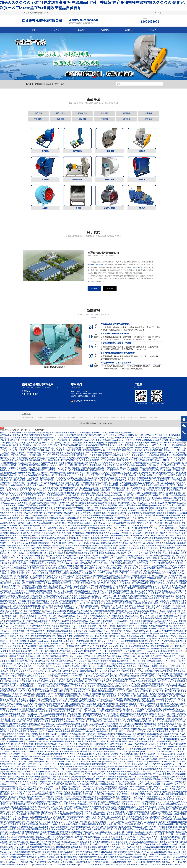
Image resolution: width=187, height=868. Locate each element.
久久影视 (59, 440)
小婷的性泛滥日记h (8, 686)
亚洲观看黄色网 (169, 480)
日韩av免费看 (44, 703)
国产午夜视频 (156, 751)
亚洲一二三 (99, 575)
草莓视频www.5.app (45, 475)
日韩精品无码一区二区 (40, 759)
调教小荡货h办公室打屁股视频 (58, 653)
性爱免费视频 (156, 450)
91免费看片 (124, 686)
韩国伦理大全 (13, 492)
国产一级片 (113, 862)
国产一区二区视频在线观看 (108, 671)
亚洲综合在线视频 (91, 490)
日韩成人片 (138, 518)
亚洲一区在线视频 (171, 437)
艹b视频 (123, 528)
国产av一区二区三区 (139, 505)
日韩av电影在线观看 (62, 779)
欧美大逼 (182, 701)
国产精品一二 (108, 492)
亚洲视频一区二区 (21, 437)
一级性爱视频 (6, 618)
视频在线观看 (35, 437)
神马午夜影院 (167, 621)
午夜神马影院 (125, 530)
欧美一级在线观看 (59, 703)
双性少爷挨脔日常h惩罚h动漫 (116, 718)
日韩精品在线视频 (114, 440)
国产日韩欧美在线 (50, 608)
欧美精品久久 (46, 681)
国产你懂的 (78, 445)
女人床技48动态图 (136, 513)
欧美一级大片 (122, 513)
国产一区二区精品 (100, 558)
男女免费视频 (13, 530)
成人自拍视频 (163, 847)
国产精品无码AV (116, 495)
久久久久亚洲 (39, 688)
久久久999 (5, 784)
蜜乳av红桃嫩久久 (58, 849)
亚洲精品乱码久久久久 (109, 676)
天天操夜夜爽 (143, 656)
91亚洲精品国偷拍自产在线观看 (45, 520)
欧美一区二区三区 (83, 487)
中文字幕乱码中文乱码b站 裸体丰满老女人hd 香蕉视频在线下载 (119, 859)
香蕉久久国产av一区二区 (128, 696)
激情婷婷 (52, 834)
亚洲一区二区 (7, 806)
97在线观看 (140, 608)
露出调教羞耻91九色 (38, 462)
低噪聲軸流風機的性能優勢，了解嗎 (116, 343)
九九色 (48, 723)
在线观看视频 (41, 495)
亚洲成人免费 (112, 455)
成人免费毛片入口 (25, 578)
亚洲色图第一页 (124, 801)
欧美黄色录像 (96, 457)
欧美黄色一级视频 (119, 515)
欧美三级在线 (24, 598)
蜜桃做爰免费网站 (67, 490)
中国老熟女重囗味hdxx (58, 651)
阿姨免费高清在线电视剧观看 (142, 703)
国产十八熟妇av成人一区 (138, 450)
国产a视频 (170, 548)
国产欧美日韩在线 (15, 693)
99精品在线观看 (176, 543)
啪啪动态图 (48, 693)
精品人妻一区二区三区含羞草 (57, 796)
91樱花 (176, 819)
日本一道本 (119, 608)
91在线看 (81, 626)
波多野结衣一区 (152, 535)
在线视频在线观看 (55, 794)
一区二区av (5, 497)
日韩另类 (156, 560)
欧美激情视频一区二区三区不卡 (121, 578)
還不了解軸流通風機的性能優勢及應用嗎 (118, 353)
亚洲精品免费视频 (126, 857)
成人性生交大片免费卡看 (116, 480)
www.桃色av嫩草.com (89, 485)
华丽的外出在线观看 (178, 671)
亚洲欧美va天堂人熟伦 (117, 590)
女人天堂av (101, 590)
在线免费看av (80, 816)
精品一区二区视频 (44, 801)
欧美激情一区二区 (123, 457)
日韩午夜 (176, 693)
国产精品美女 (6, 437)
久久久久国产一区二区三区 (156, 447)
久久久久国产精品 (32, 842)
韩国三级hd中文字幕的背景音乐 (53, 503)
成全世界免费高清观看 (166, 545)
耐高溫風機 (100, 265)
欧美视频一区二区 (41, 595)
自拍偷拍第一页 (95, 628)
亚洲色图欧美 (14, 442)
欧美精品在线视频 (134, 442)
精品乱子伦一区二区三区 (165, 636)
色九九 (161, 806)
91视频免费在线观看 (34, 593)
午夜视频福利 (84, 786)
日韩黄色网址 (33, 470)
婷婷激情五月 (143, 480)
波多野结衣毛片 (180, 605)
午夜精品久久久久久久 (109, 510)
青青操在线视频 (23, 661)
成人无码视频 (52, 580)
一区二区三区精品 (155, 691)
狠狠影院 (164, 723)
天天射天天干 (42, 656)
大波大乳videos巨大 (8, 603)
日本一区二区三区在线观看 (129, 688)
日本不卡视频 (20, 691)
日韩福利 (177, 799)
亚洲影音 (182, 653)
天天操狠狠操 (33, 734)
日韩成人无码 (124, 698)
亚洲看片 (154, 585)
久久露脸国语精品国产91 (130, 487)
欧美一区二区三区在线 (122, 518)
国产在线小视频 (177, 487)
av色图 (112, 844)
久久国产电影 (127, 826)
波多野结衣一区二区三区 (147, 538)
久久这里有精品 (139, 457)
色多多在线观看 (64, 452)
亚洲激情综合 (55, 751)
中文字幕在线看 (128, 678)
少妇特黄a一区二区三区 (115, 575)
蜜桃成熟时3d (165, 849)
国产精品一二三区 (96, 713)
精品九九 (145, 598)
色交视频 (4, 756)
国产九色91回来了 (129, 595)
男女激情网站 (83, 460)
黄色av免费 (105, 842)
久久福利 (157, 533)
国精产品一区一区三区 (65, 487)
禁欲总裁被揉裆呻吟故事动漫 (174, 457)
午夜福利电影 (28, 746)
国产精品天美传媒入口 (78, 450)
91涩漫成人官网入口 (124, 462)
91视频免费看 (26, 530)
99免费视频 (71, 533)
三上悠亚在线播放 (48, 442)
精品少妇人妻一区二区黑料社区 (19, 540)
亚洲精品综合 (152, 583)
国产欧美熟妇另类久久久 (142, 530)
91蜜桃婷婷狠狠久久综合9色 (152, 548)
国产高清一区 (63, 540)
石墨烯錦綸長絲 (51, 420)
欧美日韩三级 (43, 600)
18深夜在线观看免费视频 (139, 648)
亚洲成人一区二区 (88, 623)
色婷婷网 (85, 503)
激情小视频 (112, 729)
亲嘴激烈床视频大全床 (89, 673)
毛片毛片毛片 (61, 450)
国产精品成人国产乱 (155, 681)
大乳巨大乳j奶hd (95, 570)
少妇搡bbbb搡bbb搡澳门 (173, 450)
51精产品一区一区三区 (23, 583)
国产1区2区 (12, 766)
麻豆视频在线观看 (155, 736)
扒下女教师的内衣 (61, 590)
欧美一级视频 (33, 445)
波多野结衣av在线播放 (86, 703)
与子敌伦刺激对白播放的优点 (71, 465)
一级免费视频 (65, 708)
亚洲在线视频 (125, 829)
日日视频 (140, 836)
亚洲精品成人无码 (48, 480)
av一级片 (7, 814)
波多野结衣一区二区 (74, 618)
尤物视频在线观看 (96, 857)
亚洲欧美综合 (142, 678)
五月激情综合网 (44, 623)
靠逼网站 (124, 548)
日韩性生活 (111, 613)
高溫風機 (105, 113)
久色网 (172, 779)
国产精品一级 (128, 804)
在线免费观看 (111, 857)
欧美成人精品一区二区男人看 (49, 862)
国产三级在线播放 (82, 771)
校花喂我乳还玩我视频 (118, 791)
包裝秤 (123, 420)
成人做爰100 (87, 631)
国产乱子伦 (68, 513)
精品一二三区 (125, 766)
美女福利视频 (175, 862)
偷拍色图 (134, 771)
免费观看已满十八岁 (47, 508)
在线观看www (153, 638)
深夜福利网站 (155, 480)
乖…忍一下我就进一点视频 (132, 510)
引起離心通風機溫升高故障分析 (54, 367)
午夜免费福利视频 (135, 819)
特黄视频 (143, 741)
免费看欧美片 (48, 437)
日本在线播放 (113, 731)
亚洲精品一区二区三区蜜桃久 (79, 558)
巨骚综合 (126, 754)
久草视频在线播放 (123, 492)
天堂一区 (13, 701)
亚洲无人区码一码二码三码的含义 (146, 766)
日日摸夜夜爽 (78, 653)
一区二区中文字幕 (11, 683)
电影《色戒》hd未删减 (164, 530)
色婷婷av (35, 503)
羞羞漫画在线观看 (28, 513)
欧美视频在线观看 (138, 796)
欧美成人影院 (148, 759)
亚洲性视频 (115, 460)
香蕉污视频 (77, 452)
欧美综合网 (67, 847)
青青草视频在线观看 (20, 440)
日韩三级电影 (44, 648)
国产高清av (95, 500)
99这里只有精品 (166, 628)
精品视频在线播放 (156, 731)
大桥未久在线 (19, 633)
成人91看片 (41, 794)
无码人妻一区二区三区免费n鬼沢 (57, 613)
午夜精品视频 (179, 816)
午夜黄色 (13, 550)
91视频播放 (166, 794)
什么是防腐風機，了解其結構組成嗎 (116, 363)
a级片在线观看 (91, 482)
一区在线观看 (11, 799)
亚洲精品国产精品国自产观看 (132, 558)
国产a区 (90, 774)
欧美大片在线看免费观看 (112, 816)
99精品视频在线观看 (50, 842)
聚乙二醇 (62, 420)
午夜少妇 (83, 570)
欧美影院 (91, 523)
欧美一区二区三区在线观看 (81, 492)
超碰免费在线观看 (173, 518)
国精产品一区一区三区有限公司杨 (81, 550)
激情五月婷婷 (181, 616)
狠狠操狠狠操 (30, 553)
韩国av (106, 656)
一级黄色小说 (56, 545)
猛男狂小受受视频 (81, 847)
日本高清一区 (14, 721)
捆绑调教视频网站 (87, 839)
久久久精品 (125, 731)
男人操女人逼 (136, 693)
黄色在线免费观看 (75, 849)
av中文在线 (132, 470)
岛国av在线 (73, 663)
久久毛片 (13, 641)
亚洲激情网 (65, 698)
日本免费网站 (109, 513)
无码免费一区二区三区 (79, 467)
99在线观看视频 (22, 462)
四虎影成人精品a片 (59, 663)
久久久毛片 (165, 638)
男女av (22, 786)
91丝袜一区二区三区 (27, 525)
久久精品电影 (128, 503)
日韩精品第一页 (88, 668)
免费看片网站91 (119, 683)
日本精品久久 (161, 513)
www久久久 (95, 460)
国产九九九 (97, 487)
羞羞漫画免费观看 (59, 716)
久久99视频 (75, 726)
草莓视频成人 (69, 578)
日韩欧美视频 (170, 440)
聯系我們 (153, 30)
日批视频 (114, 756)
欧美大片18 (130, 836)
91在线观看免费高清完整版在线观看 (104, 548)
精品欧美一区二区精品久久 (90, 598)
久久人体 (106, 515)
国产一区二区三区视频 (39, 829)
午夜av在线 (16, 558)
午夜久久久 (32, 809)
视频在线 (75, 781)
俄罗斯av (18, 623)
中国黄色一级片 (177, 588)
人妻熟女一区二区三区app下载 (136, 585)
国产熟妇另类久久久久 (68, 608)
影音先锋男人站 (155, 462)
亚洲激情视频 (128, 500)
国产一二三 (114, 703)
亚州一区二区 (132, 575)
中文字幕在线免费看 (34, 523)
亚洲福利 (55, 455)
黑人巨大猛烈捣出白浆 (31, 721)
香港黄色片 (115, 638)
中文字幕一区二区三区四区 (62, 771)
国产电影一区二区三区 (109, 485)
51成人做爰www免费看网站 (88, 462)
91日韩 (16, 621)
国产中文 (105, 540)
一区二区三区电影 (158, 565)
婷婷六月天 (70, 744)
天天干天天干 (113, 528)
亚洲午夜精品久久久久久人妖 (38, 628)
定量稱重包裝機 (103, 420)
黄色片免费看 (156, 555)
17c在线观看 (62, 442)
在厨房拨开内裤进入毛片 (143, 636)
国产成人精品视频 (153, 786)
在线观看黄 (5, 769)
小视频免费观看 (136, 588)
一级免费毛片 (139, 761)
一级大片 (96, 799)
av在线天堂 (14, 771)
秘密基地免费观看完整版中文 (65, 583)
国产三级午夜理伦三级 (85, 648)
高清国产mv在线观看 (148, 809)
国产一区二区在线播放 (168, 580)
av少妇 (136, 671)
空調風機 (105, 119)
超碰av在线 (137, 485)
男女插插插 (175, 603)
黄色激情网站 (124, 505)
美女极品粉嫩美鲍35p (162, 776)
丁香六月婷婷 (64, 505)
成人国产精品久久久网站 (54, 598)
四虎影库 (65, 718)
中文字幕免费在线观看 (30, 834)
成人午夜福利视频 (70, 826)
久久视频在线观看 (71, 440)
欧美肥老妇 (123, 603)
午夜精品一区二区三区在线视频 (137, 440)
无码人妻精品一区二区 (90, 585)
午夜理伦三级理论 (147, 708)
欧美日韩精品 (77, 711)
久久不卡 (13, 450)
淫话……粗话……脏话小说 (37, 575)
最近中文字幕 (20, 482)
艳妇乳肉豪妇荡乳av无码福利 (106, 631)
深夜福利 (175, 503)
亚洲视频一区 (172, 834)
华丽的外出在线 (102, 497)
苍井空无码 (12, 598)
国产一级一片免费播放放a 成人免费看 (102, 686)
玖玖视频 (102, 744)
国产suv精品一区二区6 (177, 651)
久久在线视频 (79, 528)
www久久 (61, 729)
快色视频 (153, 631)
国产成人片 (94, 545)
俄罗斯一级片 (168, 533)
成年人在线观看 (12, 711)
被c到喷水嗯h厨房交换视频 (113, 769)
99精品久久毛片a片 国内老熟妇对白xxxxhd (96, 864)
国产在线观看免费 (160, 814)
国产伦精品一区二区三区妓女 (90, 764)
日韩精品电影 (128, 523)
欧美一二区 (117, 585)
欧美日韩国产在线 (53, 535)
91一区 (79, 490)
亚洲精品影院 (136, 460)
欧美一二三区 (52, 736)
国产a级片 (90, 497)
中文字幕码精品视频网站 (98, 666)
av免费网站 (108, 708)
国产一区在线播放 (157, 563)
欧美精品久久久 (151, 588)
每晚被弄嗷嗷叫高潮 (20, 563)
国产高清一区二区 (57, 618)
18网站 (169, 563)
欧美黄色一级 (24, 452)
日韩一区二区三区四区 (90, 723)
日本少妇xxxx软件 (105, 608)
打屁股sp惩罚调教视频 (22, 668)
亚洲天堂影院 (73, 475)
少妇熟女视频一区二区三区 (124, 618)
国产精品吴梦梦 (106, 721)
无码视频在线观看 (19, 809)
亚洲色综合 (128, 540)
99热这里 (142, 470)
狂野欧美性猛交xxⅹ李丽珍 (44, 741)
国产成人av (91, 590)
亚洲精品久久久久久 (9, 580)
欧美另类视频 (141, 500)
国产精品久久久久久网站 (79, 500)
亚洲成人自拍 (136, 686)
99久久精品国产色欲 (20, 663)
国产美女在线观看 (113, 503)
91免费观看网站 (35, 616)
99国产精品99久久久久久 (43, 487)
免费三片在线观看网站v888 (72, 525)
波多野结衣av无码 (88, 726)
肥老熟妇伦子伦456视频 (119, 610)
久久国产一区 (19, 533)
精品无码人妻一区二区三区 (152, 633)
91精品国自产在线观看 (31, 558)
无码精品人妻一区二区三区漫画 (52, 533)
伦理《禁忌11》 (129, 831)
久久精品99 (93, 621)
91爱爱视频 (84, 475)
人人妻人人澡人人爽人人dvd (23, 518)
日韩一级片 (74, 839)
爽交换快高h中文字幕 (169, 844)
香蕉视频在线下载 (58, 721)
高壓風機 (127, 113)
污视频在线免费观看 (88, 608)
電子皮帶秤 (71, 420)
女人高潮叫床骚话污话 (62, 676)
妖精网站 (40, 518)
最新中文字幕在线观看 (53, 515)
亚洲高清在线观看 (36, 505)
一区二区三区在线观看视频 (12, 570)
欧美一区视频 (9, 605)
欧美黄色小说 (178, 465)
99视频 (113, 666)
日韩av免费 (169, 475)
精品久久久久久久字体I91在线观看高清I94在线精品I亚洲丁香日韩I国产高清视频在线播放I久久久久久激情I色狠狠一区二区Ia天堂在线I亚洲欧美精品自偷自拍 (66, 435)
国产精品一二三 (84, 533)
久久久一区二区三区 (10, 862)
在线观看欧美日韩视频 (81, 799)
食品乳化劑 (115, 420)
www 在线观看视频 (12, 749)
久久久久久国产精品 (9, 731)
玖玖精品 (108, 668)
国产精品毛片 (31, 744)
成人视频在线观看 (113, 804)
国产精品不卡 (64, 781)
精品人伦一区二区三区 (94, 814)
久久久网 (137, 540)
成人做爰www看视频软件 (98, 616)
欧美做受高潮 (33, 764)
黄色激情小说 (31, 533)
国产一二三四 (149, 718)
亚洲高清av (5, 676)
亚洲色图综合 (114, 691)
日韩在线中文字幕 (163, 686)
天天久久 (44, 751)
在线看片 (92, 480)
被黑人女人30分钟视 (72, 761)
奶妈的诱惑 (70, 834)
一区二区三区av (68, 593)
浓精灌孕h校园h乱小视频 (82, 575)
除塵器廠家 (143, 420)
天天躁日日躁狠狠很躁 (168, 829)
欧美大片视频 (109, 467)
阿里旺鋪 (158, 13)
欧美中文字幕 (102, 648)
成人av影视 (8, 706)
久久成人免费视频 (112, 636)
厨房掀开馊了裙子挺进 (77, 480)
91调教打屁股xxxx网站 (148, 706)
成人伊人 (117, 555)
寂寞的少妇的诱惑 (78, 510)
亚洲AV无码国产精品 (166, 608)
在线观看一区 (111, 520)
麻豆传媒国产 (166, 445)
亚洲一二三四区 (114, 500)
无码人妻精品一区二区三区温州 (149, 578)
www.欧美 (46, 455)
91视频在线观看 (156, 475)
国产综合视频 (103, 472)
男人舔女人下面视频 (44, 510)
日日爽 (38, 608)
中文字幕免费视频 (104, 555)
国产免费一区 (84, 583)
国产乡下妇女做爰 (64, 445)
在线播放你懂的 (30, 857)
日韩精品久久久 (105, 447)
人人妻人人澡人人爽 (142, 774)
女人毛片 (45, 721)
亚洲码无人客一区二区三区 (90, 656)
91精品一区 (147, 460)
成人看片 (100, 480)
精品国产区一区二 (125, 613)
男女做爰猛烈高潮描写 (129, 756)
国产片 (123, 867)
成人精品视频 (83, 759)
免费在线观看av (174, 492)
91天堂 (62, 485)
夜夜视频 (83, 628)
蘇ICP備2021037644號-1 (86, 396)
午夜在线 (4, 656)
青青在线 (35, 452)
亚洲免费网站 (162, 754)
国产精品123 (145, 616)
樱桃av (30, 603)
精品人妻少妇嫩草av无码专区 (134, 638)
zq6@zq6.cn (82, 391)
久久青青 (93, 440)
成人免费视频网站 (12, 520)
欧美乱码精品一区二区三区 (122, 497)
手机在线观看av (141, 462)
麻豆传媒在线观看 (105, 580)
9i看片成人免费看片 (147, 477)
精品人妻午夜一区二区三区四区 (62, 462)
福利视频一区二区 (78, 565)
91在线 (44, 834)
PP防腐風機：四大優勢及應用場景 (115, 324)
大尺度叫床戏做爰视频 (150, 621)
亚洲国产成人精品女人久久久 (36, 678)
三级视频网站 (157, 440)
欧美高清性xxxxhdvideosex (114, 442)
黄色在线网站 (37, 598)
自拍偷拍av (146, 814)
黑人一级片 (125, 726)
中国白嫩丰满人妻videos (170, 831)
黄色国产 (39, 515)
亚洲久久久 (58, 701)
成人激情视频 (104, 482)
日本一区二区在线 (110, 766)
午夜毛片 (124, 648)
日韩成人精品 (36, 588)
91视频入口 (142, 842)
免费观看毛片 (93, 789)
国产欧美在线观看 (115, 661)
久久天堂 (118, 831)
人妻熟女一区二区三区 (19, 467)
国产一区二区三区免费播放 (63, 648)
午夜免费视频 (26, 683)
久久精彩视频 (78, 535)
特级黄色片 (47, 779)
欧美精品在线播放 (113, 693)
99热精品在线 (148, 686)
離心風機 (50, 84)
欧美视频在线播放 (46, 450)
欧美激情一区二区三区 (137, 653)
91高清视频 (57, 628)
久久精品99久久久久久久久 (54, 558)
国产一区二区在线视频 (10, 500)
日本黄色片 (71, 460)
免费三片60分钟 (50, 636)
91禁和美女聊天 (7, 734)
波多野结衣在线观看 (160, 648)
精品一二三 (154, 831)
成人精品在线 (62, 741)
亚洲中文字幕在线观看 (174, 633)
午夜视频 (70, 769)
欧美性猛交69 (144, 641)
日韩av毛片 (134, 437)
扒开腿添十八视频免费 (142, 495)
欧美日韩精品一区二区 (83, 678)
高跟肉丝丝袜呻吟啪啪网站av (159, 864)
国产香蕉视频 (46, 706)
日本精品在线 (130, 565)
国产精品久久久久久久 (52, 578)
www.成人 (102, 440)
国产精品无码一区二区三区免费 (58, 523)
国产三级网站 (75, 641)
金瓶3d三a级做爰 (79, 523)
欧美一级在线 (21, 643)
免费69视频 (75, 538)
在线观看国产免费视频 (148, 779)
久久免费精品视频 (56, 495)
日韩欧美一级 (90, 525)
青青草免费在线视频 (48, 781)
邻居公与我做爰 (153, 457)
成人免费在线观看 (173, 525)
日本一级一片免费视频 (96, 528)
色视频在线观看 (42, 691)
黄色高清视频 (133, 776)
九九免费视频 (163, 510)
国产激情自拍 (6, 593)
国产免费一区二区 (78, 746)
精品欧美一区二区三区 (131, 663)
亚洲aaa (125, 583)
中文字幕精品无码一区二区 (175, 578)
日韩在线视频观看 (131, 472)
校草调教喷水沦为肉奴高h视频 (156, 442)
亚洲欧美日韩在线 (136, 535)
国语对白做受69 (84, 437)
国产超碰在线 (157, 618)
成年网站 (60, 834)
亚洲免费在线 (168, 558)
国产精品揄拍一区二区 (48, 477)
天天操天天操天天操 (75, 819)
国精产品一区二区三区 (127, 560)
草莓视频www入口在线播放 (51, 784)
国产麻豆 (145, 789)
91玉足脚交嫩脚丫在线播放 (39, 457)
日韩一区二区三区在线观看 (151, 437)
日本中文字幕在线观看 (48, 485)
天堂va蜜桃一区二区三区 (152, 701)
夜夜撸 (24, 442)
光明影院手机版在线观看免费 (137, 508)
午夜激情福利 (180, 533)
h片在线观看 (93, 505)
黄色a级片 (20, 824)
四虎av (32, 844)
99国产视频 (163, 779)
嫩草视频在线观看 (147, 590)
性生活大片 (54, 525)
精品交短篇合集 (18, 573)
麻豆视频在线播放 (94, 513)
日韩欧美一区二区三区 (177, 857)
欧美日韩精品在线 (26, 510)
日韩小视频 (181, 585)
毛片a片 (129, 646)
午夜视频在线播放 (80, 588)
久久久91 (88, 811)
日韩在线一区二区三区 (163, 460)
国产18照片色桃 (104, 784)
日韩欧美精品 (99, 613)
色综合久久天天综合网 (23, 698)
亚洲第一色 (18, 631)
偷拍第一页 (93, 721)
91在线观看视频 (28, 696)
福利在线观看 (99, 811)
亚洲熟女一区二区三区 (118, 437)
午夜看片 (132, 480)
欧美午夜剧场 (143, 565)
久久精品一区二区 (54, 543)
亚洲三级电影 (98, 600)
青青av (174, 771)
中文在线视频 (39, 668)
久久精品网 (134, 548)
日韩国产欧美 (71, 437)
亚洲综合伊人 (13, 638)
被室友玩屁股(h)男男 (42, 583)
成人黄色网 (16, 746)
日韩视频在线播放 (143, 445)
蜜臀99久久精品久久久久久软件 (168, 593)
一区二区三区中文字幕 (142, 801)
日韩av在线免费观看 (134, 452)
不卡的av (72, 651)
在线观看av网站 (94, 816)
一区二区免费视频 (49, 658)
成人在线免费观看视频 (119, 545)
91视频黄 (103, 729)
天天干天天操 (37, 729)
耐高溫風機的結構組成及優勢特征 (115, 334)
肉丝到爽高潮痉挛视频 (33, 590)
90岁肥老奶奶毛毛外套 (28, 450)
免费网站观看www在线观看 (135, 467)
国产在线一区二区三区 (15, 849)
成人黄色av (150, 513)
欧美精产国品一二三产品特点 (26, 480)
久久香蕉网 (73, 570)
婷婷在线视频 (15, 716)
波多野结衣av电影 (90, 751)
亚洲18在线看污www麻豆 (158, 791)
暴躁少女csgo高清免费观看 (57, 686)
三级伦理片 (106, 585)
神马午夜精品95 (164, 643)
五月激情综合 (96, 696)
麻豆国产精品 (60, 475)
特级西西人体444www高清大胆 (118, 600)
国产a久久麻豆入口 (178, 754)
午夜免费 (63, 472)
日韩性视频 (41, 553)
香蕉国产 (83, 663)
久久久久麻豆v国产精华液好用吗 (154, 671)
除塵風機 (60, 119)
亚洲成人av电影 (86, 862)
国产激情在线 (148, 485)
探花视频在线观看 (148, 515)
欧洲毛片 (57, 688)
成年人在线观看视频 (134, 543)
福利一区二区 (87, 739)
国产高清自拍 (44, 663)
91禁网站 (26, 666)
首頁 (34, 30)
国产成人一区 (164, 716)
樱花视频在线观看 (33, 779)
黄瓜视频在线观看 (105, 734)
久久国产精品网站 (66, 658)
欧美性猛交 (123, 811)
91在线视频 (90, 477)
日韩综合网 (77, 520)
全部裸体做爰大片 (70, 862)
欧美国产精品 (82, 834)
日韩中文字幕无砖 (23, 713)
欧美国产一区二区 (158, 613)
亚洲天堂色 (41, 696)
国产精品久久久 (88, 538)
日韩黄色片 (154, 746)
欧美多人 (76, 661)
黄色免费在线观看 (30, 477)
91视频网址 (52, 553)
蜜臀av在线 (176, 668)
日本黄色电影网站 (24, 460)
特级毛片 (12, 831)
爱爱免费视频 (72, 530)
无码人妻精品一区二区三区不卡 (22, 756)
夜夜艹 (158, 759)
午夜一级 (33, 663)
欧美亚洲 (30, 718)
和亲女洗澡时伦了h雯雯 (124, 854)
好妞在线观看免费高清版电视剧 (156, 540)
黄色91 (32, 656)
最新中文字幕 (91, 819)
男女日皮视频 (42, 525)
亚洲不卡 (97, 492)
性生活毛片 (70, 495)
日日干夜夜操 (46, 791)
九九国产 (5, 673)
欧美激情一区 (19, 648)
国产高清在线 (30, 794)
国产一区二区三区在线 (106, 477)
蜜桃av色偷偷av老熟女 (33, 631)
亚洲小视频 (169, 731)
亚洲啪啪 (91, 470)
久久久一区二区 (36, 836)
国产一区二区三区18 (71, 545)
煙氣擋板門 (40, 420)
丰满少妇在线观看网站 (81, 600)
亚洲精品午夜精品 (123, 786)
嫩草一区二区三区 (47, 445)
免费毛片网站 (95, 643)
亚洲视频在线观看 (51, 490)
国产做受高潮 (124, 598)
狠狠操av (30, 658)
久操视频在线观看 (63, 731)
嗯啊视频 (82, 616)
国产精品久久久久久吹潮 (23, 608)
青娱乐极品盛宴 (54, 666)
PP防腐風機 (38, 119)
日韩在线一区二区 (157, 505)
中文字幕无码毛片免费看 (117, 744)
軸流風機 (127, 119)
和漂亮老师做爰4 (79, 470)
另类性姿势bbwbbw (139, 731)
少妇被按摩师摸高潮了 (125, 628)
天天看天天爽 (119, 623)
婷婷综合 (133, 477)
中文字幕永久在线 (121, 588)
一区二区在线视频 (155, 467)
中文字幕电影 (41, 746)
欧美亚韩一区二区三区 (123, 711)
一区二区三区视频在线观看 (13, 744)
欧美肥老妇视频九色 (12, 477)
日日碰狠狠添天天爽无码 (127, 666)
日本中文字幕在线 (167, 583)
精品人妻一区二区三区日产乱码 (111, 452)
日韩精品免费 (178, 590)
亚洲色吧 (146, 605)
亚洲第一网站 (17, 553)
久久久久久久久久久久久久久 (22, 495)
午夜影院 (118, 538)
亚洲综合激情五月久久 (28, 776)
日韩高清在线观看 (17, 658)
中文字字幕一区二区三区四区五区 (165, 595)
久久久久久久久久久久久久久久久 (135, 806)
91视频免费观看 (156, 771)
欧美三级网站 (45, 739)
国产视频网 (91, 651)
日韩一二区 (76, 631)
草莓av (151, 842)
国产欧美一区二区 (100, 776)
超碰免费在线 (115, 445)
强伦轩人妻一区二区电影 (142, 492)
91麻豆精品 (53, 492)
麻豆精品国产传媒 (115, 568)
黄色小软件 (16, 769)
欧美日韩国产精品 (32, 814)
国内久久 (149, 784)
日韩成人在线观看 (49, 814)
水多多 (14, 821)
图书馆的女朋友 (140, 736)
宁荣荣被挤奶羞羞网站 (110, 663)
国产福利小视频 (40, 749)
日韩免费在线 (55, 678)
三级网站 (182, 568)
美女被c (61, 553)
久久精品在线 (95, 766)
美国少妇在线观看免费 (122, 570)
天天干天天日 (26, 621)
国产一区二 (64, 467)
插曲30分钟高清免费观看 (58, 696)
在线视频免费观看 (108, 673)
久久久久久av (138, 553)
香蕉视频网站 (39, 543)
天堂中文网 (6, 653)
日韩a (175, 859)
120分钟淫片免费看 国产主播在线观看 (51, 570)
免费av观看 (86, 829)
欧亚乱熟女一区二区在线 (94, 796)
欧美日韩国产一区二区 (124, 580)
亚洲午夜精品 (11, 739)
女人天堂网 (10, 751)
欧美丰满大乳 (159, 495)
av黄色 (153, 754)
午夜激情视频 (21, 816)
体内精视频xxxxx (97, 503)
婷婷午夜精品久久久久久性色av (157, 503)
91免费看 (68, 859)
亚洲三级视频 (41, 528)
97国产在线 (44, 545)
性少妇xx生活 (176, 508)
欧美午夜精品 (79, 513)
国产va (177, 553)
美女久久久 (18, 613)
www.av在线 (139, 711)
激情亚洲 (33, 508)
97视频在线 (78, 859)
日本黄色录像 (50, 729)
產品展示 (81, 30)
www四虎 (128, 495)
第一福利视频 (74, 442)
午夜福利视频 (74, 829)
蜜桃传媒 (145, 754)
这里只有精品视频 (24, 789)
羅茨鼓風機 (60, 84)
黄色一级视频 (77, 779)
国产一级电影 (174, 814)
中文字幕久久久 (78, 731)
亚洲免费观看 (148, 593)
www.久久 (54, 467)
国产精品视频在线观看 (95, 626)
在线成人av (165, 603)
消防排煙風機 (138, 267)
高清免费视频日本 (15, 548)
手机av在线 (182, 575)
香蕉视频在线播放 (123, 553)
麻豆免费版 (106, 518)
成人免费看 (23, 505)
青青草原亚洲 (116, 472)
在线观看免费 (9, 824)
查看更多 (94, 289)
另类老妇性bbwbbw (53, 518)
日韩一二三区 (44, 716)
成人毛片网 (29, 570)
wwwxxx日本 (86, 603)
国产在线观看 (21, 734)
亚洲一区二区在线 (52, 631)
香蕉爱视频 (39, 723)
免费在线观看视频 (161, 646)
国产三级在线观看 (141, 475)
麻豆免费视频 (176, 676)
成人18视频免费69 (65, 528)
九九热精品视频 (36, 563)
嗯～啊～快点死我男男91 (105, 739)
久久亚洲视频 (108, 628)
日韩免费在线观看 (75, 482)
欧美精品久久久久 (142, 613)
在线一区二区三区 (100, 610)
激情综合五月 (35, 726)
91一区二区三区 (14, 681)
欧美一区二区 (147, 663)
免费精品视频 (14, 535)
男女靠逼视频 (153, 844)
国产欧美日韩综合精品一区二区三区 (160, 455)
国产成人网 (12, 585)
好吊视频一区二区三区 (56, 460)
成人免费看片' (51, 565)
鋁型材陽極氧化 (28, 420)
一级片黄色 (164, 588)
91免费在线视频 (88, 442)
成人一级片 (155, 794)
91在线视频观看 (125, 573)
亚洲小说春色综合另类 (169, 824)
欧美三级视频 (180, 836)
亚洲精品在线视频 (151, 849)
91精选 (104, 500)
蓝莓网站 (126, 796)
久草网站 (92, 472)
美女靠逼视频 (42, 826)
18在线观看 (64, 736)
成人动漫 (113, 550)
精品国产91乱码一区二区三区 (15, 836)
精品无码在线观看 (153, 558)
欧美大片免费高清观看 (26, 605)
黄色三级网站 (98, 593)
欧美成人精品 (106, 683)
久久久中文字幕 (89, 852)
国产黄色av (134, 603)
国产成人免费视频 (38, 711)
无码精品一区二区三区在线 (165, 575)
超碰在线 (125, 460)
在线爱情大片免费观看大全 (94, 716)
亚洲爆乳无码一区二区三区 (33, 535)
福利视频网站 (101, 774)
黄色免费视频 (19, 485)
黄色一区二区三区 (58, 646)
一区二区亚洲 (33, 442)
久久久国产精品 (170, 701)
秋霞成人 (125, 693)
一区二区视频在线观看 (86, 784)
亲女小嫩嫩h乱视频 (56, 749)
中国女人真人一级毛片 (155, 836)
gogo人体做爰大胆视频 (16, 445)
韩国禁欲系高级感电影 (110, 799)
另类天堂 (99, 605)
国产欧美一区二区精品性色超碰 (109, 563)
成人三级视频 (106, 789)
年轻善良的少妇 (29, 623)
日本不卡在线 (38, 686)
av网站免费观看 (66, 633)
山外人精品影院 (100, 791)
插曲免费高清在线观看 (126, 739)
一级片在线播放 (32, 849)
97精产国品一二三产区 (172, 854)
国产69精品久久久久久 (10, 708)
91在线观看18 (31, 555)
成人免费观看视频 (166, 781)
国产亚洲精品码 (164, 570)
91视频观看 (79, 568)
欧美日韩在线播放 (100, 437)
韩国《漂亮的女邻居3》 (60, 575)
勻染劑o (80, 420)
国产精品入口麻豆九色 (53, 585)
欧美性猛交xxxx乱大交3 (147, 482)
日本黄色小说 (170, 467)
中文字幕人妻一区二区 (174, 691)
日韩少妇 (59, 859)
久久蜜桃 (38, 633)
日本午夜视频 (27, 749)
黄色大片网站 (30, 548)
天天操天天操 (108, 457)
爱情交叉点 (34, 751)
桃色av (178, 867)
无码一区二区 (116, 656)
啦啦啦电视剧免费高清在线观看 (155, 487)
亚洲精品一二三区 (79, 789)
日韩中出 (154, 806)
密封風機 (149, 113)
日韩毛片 (162, 809)
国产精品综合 (138, 455)
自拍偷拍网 (166, 560)
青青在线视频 (160, 492)
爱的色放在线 (74, 503)
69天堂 (4, 442)
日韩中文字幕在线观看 (10, 651)
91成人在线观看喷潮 (23, 854)
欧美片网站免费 (157, 656)
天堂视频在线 (136, 718)
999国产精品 (161, 477)
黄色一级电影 (104, 621)
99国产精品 (63, 492)
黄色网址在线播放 (151, 452)
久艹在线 (71, 703)
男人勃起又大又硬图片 (131, 759)
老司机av (22, 550)
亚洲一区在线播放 (48, 452)
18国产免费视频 (24, 686)
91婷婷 (137, 621)
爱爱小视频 (34, 781)
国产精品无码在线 (133, 769)
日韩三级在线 (81, 621)
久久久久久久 (125, 455)
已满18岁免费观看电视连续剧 (72, 455)
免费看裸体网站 (141, 631)
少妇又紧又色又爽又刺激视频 (105, 603)
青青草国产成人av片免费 (24, 806)
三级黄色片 (101, 470)
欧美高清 (153, 729)
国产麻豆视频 (68, 621)
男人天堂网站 (81, 595)
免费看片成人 (150, 510)
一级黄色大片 (52, 472)
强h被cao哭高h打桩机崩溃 (48, 605)
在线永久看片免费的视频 (124, 447)
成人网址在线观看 (79, 505)
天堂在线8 (182, 859)
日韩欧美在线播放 (39, 666)
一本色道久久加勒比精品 (31, 500)
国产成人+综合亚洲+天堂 (30, 455)
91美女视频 (143, 771)
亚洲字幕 (130, 623)
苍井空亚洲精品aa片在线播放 (123, 482)
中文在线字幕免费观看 (111, 595)
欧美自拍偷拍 (110, 688)
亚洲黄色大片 (102, 445)
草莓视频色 (122, 450)
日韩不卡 (181, 756)
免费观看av (153, 741)
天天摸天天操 (177, 744)
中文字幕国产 (161, 718)
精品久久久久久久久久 (39, 560)
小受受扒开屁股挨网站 (50, 470)
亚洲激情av (68, 543)
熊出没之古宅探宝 (177, 626)
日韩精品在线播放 (41, 867)
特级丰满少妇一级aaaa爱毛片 (141, 744)
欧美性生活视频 (14, 666)
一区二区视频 (90, 445)
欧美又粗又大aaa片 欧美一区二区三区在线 (58, 764)
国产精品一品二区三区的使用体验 (124, 616)
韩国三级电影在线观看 (101, 533)
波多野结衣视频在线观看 (42, 638)
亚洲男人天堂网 (107, 462)
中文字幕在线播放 (67, 605)
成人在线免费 (141, 862)
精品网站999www (138, 610)
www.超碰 (59, 437)
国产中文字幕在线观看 (110, 723)
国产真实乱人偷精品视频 (90, 518)
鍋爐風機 (83, 119)
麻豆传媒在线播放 (89, 706)
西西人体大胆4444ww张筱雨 (64, 457)
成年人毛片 (159, 842)
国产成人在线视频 (166, 538)
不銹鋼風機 (40, 84)
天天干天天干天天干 (111, 643)
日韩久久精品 (9, 487)
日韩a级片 (5, 826)
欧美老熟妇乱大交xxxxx (122, 736)
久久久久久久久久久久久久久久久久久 (116, 465)
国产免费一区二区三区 (79, 696)
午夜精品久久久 (134, 867)
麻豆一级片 (151, 608)
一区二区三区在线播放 (67, 508)
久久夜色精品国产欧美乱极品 (160, 500)
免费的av (17, 618)
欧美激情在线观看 (62, 510)
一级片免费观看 (18, 628)
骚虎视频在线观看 (28, 651)
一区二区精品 (64, 565)
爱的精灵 (76, 668)
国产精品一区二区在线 (107, 573)
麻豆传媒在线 (19, 779)
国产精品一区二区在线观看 (136, 746)
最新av (182, 706)
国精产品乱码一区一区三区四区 (151, 525)
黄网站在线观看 (144, 560)
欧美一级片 (25, 638)
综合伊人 (93, 761)
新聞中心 (129, 30)
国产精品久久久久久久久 (95, 568)
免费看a (88, 776)
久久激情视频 (128, 445)
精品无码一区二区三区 (131, 593)
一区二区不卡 (56, 673)
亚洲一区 (170, 836)
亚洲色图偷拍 (65, 520)
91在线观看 (48, 550)
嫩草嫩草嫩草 (171, 505)
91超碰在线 (104, 701)
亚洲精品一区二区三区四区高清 (154, 626)
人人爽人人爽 (176, 791)
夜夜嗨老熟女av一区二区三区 (78, 553)
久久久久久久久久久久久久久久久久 (167, 573)
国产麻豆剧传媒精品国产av (45, 540)
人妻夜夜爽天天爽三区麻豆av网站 (63, 656)
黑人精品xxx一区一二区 (170, 452)
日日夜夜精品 (49, 500)
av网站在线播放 (117, 701)
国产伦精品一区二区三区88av (124, 658)
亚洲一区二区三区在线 (53, 588)
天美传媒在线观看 (152, 673)
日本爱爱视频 (146, 776)
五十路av (52, 528)
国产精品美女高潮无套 (39, 467)
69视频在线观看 (25, 465)
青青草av (161, 729)
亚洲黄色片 (95, 540)
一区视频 (7, 723)
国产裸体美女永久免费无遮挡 (66, 638)
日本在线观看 (124, 520)
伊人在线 (50, 731)
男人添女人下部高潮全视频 (45, 854)
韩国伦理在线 (51, 505)
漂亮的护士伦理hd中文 (176, 495)
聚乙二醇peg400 (90, 420)
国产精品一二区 (110, 598)
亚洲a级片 (92, 580)
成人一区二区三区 (83, 610)
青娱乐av (176, 555)
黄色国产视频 (83, 508)
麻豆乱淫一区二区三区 (135, 834)
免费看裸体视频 (89, 452)
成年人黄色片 (72, 598)
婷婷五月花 (23, 580)
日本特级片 (95, 508)
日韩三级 (28, 693)
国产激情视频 (167, 673)
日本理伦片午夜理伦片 (57, 555)
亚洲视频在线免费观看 (41, 831)
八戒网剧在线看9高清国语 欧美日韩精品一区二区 (106, 535)
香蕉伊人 (79, 734)
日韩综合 (15, 676)
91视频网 (74, 540)
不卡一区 (84, 440)
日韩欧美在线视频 (96, 693)
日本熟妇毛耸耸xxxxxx (83, 633)
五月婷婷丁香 (150, 518)
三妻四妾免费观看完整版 (77, 548)
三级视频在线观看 (19, 457)
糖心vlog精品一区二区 (170, 528)
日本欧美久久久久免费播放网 (18, 503)
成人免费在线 (61, 482)
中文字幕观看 (59, 550)
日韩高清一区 (180, 751)
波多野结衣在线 (73, 485)
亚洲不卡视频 (96, 467)
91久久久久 (62, 480)
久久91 (99, 442)
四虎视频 (22, 799)
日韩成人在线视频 (8, 460)
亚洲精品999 (133, 590)
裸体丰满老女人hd (54, 804)
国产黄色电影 (83, 457)
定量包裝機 (153, 420)
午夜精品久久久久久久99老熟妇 (104, 475)
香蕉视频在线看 (10, 475)
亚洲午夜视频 (6, 533)
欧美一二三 (90, 671)
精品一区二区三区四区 (114, 565)
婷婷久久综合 (18, 842)
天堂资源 (105, 460)
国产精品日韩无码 (58, 867)
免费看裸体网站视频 (163, 472)
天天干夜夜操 (32, 786)
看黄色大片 (105, 508)
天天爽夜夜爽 (65, 600)
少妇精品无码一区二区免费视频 (67, 706)
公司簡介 (58, 30)
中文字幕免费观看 (34, 550)
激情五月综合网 (175, 477)
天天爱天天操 (48, 440)
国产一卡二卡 (68, 666)
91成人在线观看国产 (152, 819)
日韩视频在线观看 (113, 593)
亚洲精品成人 (151, 553)
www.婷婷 (22, 603)
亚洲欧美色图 (35, 440)
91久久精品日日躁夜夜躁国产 (93, 661)
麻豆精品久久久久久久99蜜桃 (58, 668)
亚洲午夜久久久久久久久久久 (71, 477)
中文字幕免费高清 (28, 826)
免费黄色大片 (132, 809)
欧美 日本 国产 (78, 671)
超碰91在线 (137, 600)
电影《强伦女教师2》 (33, 613)
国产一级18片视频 (72, 585)
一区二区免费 (39, 621)
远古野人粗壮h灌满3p (140, 698)
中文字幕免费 (69, 804)
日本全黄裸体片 (92, 465)
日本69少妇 (69, 643)
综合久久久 (114, 558)
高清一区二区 (138, 786)
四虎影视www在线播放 (168, 706)
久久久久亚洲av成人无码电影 (106, 806)
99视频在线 (65, 789)
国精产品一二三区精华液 (170, 535)
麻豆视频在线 (76, 718)
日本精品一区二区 (37, 580)
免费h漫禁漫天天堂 (151, 600)
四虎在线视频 (41, 447)
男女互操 (26, 636)
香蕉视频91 (152, 826)
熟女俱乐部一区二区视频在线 (22, 447)
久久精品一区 (55, 826)
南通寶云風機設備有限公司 (42, 21)
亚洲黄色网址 (75, 741)
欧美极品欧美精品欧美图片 (153, 688)
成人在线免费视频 (9, 588)
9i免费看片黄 (143, 831)
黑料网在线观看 (113, 749)
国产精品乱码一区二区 (159, 497)
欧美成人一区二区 (102, 633)
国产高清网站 (117, 633)
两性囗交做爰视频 (110, 530)
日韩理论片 (168, 462)
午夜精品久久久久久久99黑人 (47, 698)
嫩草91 (160, 553)
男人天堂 (86, 718)
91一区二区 (5, 628)
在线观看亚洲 (153, 470)
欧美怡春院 (120, 646)
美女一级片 (39, 766)
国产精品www (82, 769)
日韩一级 (42, 555)
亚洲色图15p (178, 563)
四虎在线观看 (19, 523)
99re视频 (155, 445)
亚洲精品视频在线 (79, 580)
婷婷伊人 (104, 545)
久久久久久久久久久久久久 (139, 528)
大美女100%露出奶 (177, 648)
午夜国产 (32, 701)
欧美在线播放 (144, 668)
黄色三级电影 (87, 613)
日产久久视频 (178, 643)
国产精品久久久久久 (60, 756)
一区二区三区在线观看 (96, 455)
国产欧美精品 (166, 811)
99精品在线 (67, 678)
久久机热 (71, 646)
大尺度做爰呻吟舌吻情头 (54, 530)
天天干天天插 (70, 784)
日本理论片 (28, 497)
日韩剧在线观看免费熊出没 (103, 553)
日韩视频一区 (22, 508)
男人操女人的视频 (72, 515)
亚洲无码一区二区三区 (37, 816)
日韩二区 (72, 636)
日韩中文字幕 (86, 754)
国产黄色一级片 (143, 618)
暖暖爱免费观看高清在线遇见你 (156, 676)
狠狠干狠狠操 (180, 530)
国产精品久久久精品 (175, 565)
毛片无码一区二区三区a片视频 (110, 525)
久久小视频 (177, 686)
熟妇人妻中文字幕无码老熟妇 (142, 545)
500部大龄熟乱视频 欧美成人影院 (67, 681)
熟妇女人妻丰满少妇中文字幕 (44, 538)
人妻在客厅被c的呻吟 (175, 806)
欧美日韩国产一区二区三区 (60, 447)
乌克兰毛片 (177, 610)
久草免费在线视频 (26, 528)
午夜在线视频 (43, 771)
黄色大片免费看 (145, 575)
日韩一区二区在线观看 (165, 485)
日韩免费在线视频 (128, 643)
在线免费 (148, 543)
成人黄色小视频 (24, 641)
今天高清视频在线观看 (157, 651)
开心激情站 (107, 809)
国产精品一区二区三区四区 (97, 638)
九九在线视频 (43, 852)
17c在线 (119, 467)
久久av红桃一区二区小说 (22, 723)
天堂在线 (15, 455)
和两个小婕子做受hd (156, 796)
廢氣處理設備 (132, 420)
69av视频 (160, 518)
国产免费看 (23, 781)
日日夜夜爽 (114, 648)
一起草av (135, 520)
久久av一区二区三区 (85, 605)
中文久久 (155, 528)
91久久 (166, 508)
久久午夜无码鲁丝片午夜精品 (23, 600)
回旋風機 (149, 119)
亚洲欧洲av (38, 693)
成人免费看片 (17, 497)
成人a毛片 (167, 555)
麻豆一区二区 (81, 495)
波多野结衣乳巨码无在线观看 (85, 447)
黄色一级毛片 (140, 857)
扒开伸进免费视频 (11, 741)
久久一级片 (23, 656)
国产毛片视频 (63, 538)
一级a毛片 (63, 636)
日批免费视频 (11, 465)
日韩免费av (25, 520)
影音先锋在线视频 (57, 548)
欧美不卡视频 (23, 588)
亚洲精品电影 (23, 472)
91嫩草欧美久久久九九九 (169, 726)
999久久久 (110, 814)
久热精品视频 (168, 616)
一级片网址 (43, 618)
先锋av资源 (66, 470)
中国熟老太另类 (126, 631)
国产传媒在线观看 (50, 633)
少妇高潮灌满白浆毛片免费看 (63, 626)
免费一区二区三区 (104, 711)
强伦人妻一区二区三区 (142, 533)
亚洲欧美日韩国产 (37, 472)
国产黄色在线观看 (63, 799)
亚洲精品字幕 (140, 764)
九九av (52, 857)
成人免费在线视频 (77, 497)
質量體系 (105, 30)
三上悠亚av (8, 774)
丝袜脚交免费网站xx (135, 490)
